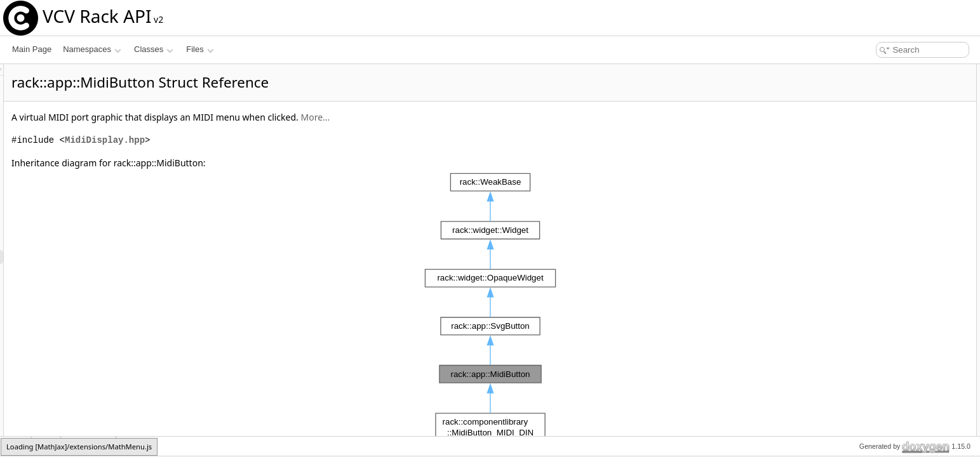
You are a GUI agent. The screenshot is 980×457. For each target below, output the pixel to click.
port (855, 127)
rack (16, 446)
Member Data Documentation (888, 211)
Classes (154, 49)
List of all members (870, 239)
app (47, 446)
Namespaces (92, 49)
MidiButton (89, 446)
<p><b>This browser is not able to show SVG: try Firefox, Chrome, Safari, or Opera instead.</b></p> (492, 308)
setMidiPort (868, 85)
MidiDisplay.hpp (264, 140)
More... (474, 117)
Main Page (32, 49)
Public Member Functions (881, 71)
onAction (863, 99)
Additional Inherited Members (888, 141)
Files (200, 49)
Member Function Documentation (895, 169)
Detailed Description (872, 155)
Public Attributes (866, 113)
